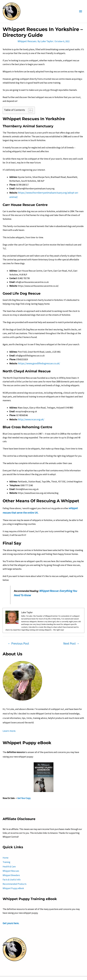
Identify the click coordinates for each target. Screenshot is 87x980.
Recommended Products (15, 869)
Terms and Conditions (27, 973)
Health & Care (9, 854)
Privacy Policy (46, 973)
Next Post (71, 634)
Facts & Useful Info (12, 866)
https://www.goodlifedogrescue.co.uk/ (36, 357)
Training (6, 850)
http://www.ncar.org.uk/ (29, 412)
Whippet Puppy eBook (13, 873)
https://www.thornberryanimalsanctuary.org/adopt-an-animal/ (48, 191)
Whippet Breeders (11, 862)
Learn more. (8, 721)
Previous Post (18, 634)
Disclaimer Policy (63, 973)
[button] (29, 109)
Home (6, 847)
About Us (9, 973)
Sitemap (78, 973)
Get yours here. (10, 908)
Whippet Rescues (28, 40)
